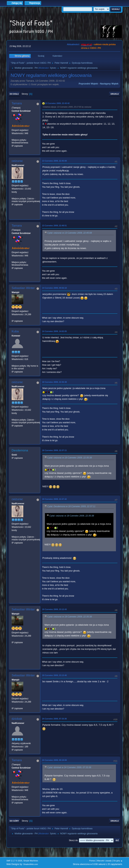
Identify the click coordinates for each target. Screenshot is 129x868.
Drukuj (115, 94)
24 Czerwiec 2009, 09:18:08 (54, 760)
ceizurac (17, 161)
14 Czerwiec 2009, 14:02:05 (54, 331)
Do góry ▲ (118, 861)
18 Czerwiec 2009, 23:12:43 (54, 609)
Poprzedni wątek (88, 84)
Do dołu (14, 94)
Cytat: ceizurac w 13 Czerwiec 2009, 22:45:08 (70, 233)
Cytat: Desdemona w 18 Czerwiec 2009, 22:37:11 (71, 506)
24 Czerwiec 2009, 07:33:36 (54, 719)
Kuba (15, 331)
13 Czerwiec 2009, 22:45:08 (54, 161)
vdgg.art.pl (86, 44)
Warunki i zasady (104, 861)
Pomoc (92, 861)
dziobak (17, 719)
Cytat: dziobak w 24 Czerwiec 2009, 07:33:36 (69, 767)
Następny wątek (109, 84)
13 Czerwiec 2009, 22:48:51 (54, 226)
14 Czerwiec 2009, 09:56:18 (54, 288)
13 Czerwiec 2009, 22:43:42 (57, 103)
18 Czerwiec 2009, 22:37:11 (54, 450)
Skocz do (73, 840)
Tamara (17, 103)
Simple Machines (31, 861)
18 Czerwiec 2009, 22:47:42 (54, 499)
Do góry (14, 821)
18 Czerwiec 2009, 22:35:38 (54, 382)
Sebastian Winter (23, 288)
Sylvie (53, 68)
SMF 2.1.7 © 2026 (14, 861)
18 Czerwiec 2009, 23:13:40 (54, 675)
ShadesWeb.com (31, 864)
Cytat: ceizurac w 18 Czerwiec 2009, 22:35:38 (70, 458)
